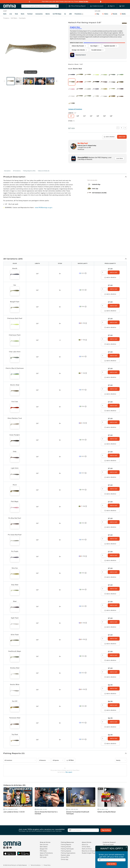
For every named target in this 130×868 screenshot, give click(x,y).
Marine (48, 14)
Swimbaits (22, 18)
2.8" (78, 116)
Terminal (30, 14)
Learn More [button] (120, 158)
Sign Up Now (106, 830)
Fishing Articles (66, 847)
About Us (85, 845)
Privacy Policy (47, 865)
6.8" (111, 116)
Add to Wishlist (109, 137)
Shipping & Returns (109, 847)
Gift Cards (43, 857)
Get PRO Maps (57, 14)
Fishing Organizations (68, 853)
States (105, 14)
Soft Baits (14, 18)
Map (97, 14)
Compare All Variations (75, 109)
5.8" (104, 116)
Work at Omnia (87, 849)
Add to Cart (122, 137)
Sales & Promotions (46, 853)
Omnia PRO (65, 857)
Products (6, 18)
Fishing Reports (66, 845)
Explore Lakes (65, 855)
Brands (114, 14)
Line (11, 14)
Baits (5, 14)
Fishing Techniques (67, 849)
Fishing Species (66, 851)
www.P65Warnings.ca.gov (44, 208)
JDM (70, 14)
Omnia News (86, 847)
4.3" (91, 116)
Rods (16, 14)
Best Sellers (44, 847)
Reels (23, 14)
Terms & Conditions (36, 865)
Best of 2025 (44, 855)
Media (123, 14)
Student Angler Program (90, 853)
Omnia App (65, 859)
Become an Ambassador (90, 851)
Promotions (79, 14)
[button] (65, 177)
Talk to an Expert (108, 845)
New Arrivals (44, 845)
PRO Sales (43, 851)
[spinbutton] (104, 272)
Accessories (39, 14)
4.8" (98, 116)
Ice (65, 14)
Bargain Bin (44, 849)
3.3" (84, 116)
